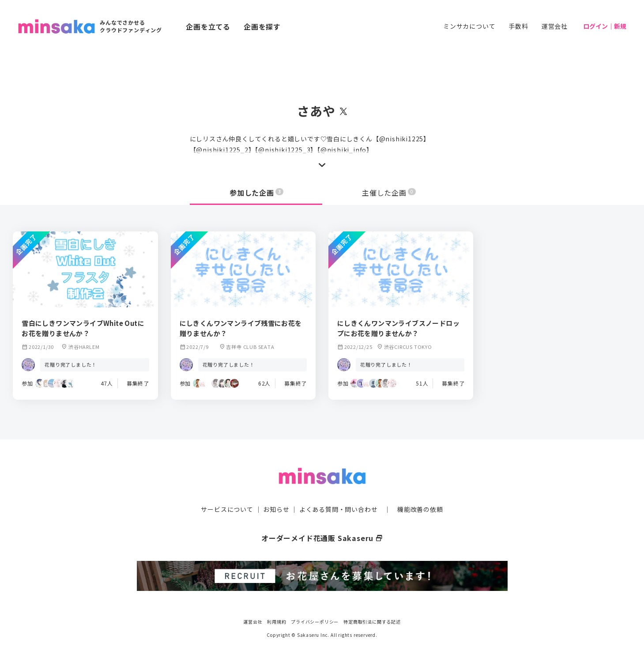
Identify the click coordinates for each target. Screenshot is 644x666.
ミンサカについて (469, 26)
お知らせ (276, 509)
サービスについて (227, 509)
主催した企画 (389, 193)
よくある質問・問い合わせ (339, 509)
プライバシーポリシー (315, 622)
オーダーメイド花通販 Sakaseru (322, 538)
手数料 (518, 26)
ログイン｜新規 (605, 26)
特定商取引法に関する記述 (372, 622)
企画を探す (262, 26)
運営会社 (555, 26)
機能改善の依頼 (420, 509)
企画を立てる (208, 26)
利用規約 (277, 622)
